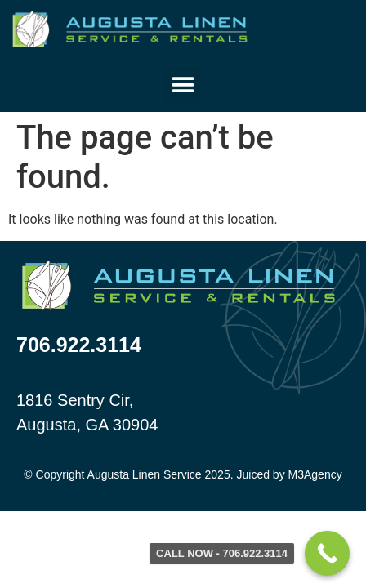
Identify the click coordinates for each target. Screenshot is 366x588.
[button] (183, 85)
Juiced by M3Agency (289, 474)
